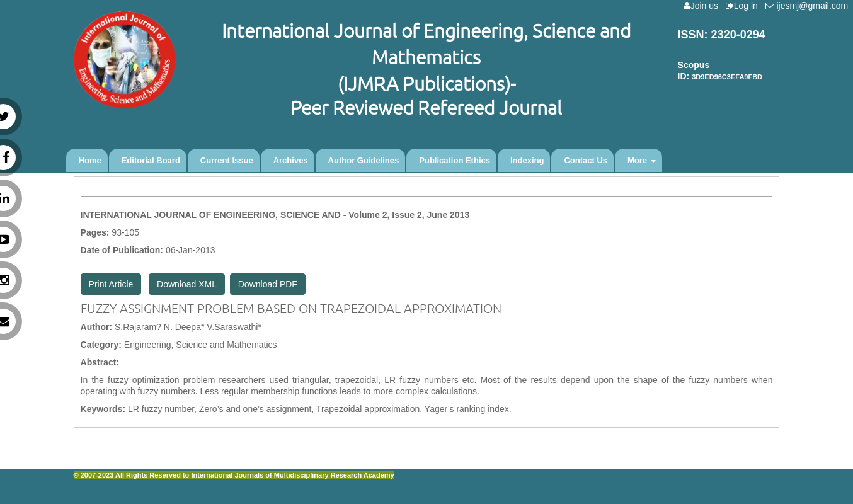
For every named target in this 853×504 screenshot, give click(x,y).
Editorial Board (151, 160)
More (642, 160)
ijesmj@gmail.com (809, 6)
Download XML (187, 284)
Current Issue (227, 160)
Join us (703, 6)
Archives (291, 160)
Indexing (527, 160)
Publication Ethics (455, 160)
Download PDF (268, 284)
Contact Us (586, 160)
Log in (744, 6)
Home (90, 160)
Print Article (111, 284)
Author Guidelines (364, 160)
